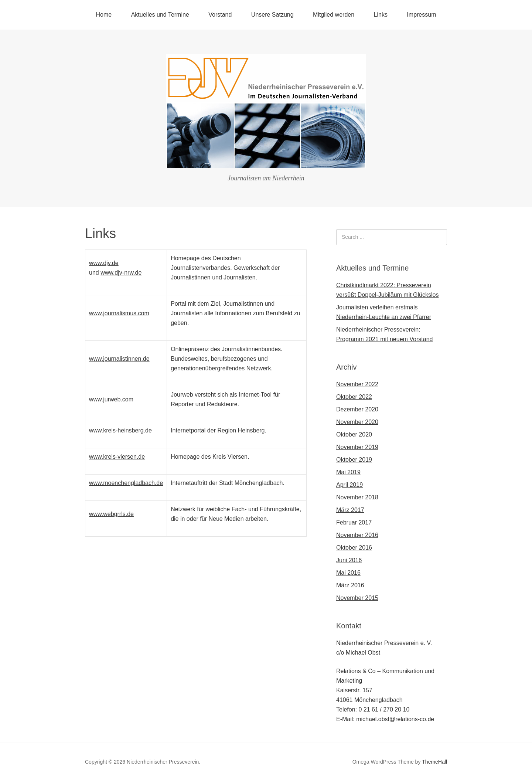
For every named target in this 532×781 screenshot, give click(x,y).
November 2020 (357, 422)
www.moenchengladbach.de (126, 483)
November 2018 (357, 497)
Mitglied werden (334, 15)
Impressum (421, 15)
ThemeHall (434, 762)
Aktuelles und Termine (160, 15)
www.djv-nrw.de (121, 273)
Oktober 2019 (354, 460)
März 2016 (350, 585)
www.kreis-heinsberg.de (120, 430)
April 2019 (349, 485)
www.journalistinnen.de (119, 359)
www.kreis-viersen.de (117, 457)
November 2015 (357, 598)
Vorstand (220, 15)
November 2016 (357, 535)
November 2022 (357, 384)
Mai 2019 (348, 472)
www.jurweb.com (111, 399)
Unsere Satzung (272, 15)
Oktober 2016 (354, 548)
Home (104, 15)
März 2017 (350, 510)
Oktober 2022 (354, 397)
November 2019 (357, 447)
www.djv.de (104, 263)
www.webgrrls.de (111, 514)
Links (381, 15)
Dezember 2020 (357, 409)
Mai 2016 (348, 573)
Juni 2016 (349, 560)
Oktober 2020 (354, 434)
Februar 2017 (354, 522)
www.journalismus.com (119, 313)
